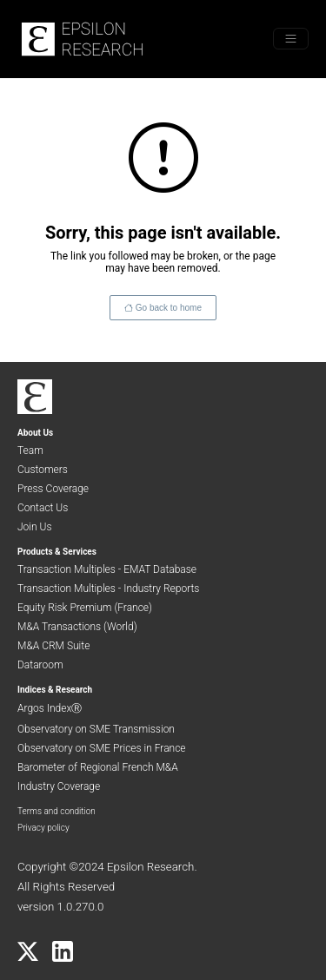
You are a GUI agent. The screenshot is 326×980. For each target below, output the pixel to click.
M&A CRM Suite (53, 646)
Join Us (35, 527)
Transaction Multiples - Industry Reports (108, 589)
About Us (35, 433)
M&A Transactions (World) (77, 627)
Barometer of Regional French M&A (98, 767)
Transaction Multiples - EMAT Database (107, 569)
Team (30, 451)
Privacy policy (43, 828)
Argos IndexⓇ (50, 708)
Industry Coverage (59, 786)
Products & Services (57, 552)
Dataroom (40, 665)
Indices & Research (55, 690)
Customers (43, 470)
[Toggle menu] (291, 39)
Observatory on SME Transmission (96, 729)
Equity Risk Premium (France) (85, 608)
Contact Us (43, 508)
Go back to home (169, 308)
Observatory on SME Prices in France (102, 748)
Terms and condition (57, 811)
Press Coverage (53, 489)
